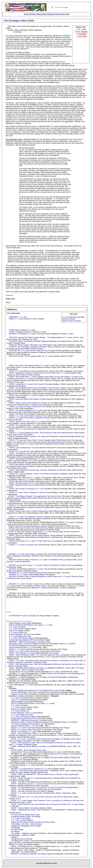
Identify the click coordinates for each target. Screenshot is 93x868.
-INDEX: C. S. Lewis (16, 319)
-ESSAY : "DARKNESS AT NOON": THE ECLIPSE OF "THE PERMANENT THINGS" (42, 810)
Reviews (33, 14)
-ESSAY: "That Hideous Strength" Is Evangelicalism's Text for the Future (35, 496)
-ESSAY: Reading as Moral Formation (22, 436)
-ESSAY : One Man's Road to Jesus (24, 791)
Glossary (50, 14)
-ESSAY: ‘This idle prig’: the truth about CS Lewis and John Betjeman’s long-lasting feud (41, 453)
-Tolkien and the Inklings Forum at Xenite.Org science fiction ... (34, 822)
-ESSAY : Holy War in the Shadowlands (25, 782)
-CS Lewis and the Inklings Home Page (25, 815)
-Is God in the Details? (19, 692)
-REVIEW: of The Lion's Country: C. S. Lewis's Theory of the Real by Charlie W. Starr (40, 565)
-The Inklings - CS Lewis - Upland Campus (26, 824)
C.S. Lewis (81, 29)
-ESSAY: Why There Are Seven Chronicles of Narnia (28, 528)
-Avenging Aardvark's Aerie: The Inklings (25, 816)
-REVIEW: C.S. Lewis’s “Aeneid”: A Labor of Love (27, 584)
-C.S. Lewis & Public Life (18, 632)
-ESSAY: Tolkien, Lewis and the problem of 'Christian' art (29, 403)
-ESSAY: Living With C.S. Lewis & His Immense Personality (30, 384)
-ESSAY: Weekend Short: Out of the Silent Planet (27, 485)
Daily (44, 14)
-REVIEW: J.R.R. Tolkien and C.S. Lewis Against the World (30, 593)
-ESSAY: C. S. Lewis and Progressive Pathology (26, 506)
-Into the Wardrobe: (16, 634)
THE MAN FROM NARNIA (58, 677)
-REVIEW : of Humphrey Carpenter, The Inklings (28, 854)
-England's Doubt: (17, 694)
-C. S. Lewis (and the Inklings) (22, 820)
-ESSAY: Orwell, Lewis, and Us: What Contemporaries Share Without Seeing (37, 511)
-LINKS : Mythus (17, 850)
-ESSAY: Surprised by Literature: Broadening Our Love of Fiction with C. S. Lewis (38, 373)
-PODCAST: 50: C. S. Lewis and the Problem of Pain (28, 351)
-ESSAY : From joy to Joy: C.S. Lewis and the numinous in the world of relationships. (42, 797)
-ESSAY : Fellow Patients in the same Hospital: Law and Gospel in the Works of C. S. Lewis (44, 804)
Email (67, 14)
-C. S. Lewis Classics (16, 629)
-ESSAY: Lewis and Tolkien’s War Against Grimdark (27, 399)
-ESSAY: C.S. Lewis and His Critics (22, 451)
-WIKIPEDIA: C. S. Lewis (18, 317)
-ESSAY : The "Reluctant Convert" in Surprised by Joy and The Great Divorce (39, 787)
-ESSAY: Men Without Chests (19, 464)
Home (26, 14)
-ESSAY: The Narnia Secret (19, 414)
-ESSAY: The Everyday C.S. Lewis (21, 653)
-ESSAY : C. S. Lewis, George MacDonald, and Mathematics (33, 793)
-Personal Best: (14, 672)
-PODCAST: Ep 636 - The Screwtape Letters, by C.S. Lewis (30, 356)
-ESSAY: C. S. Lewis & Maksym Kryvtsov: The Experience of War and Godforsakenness (41, 433)
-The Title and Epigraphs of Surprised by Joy (25, 646)
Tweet (8, 303)
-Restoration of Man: (16, 644)
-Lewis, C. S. (15, 700)
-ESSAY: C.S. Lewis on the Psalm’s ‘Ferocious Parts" (28, 416)
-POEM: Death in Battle (17, 330)
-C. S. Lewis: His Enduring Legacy (21, 638)
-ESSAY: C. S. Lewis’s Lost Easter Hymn (24, 545)
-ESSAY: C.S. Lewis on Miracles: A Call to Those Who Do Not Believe (34, 474)
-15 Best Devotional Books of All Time (22, 640)
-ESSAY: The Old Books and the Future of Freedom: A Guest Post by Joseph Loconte (40, 388)
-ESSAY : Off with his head (20, 778)
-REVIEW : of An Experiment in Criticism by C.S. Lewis (31, 769)
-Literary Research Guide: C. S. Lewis (22, 647)
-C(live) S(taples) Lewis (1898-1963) (22, 623)
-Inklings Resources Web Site (22, 839)
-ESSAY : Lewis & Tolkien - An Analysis (25, 808)
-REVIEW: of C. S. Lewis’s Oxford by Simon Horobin (28, 573)
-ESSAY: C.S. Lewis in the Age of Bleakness (25, 407)
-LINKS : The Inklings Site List (22, 846)
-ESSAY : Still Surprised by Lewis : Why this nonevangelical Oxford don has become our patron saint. (46, 664)
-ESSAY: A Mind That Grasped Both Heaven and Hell (28, 526)
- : (9, 612)
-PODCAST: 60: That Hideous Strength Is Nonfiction (28, 347)
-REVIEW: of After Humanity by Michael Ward (48, 556)
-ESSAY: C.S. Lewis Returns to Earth (22, 371)
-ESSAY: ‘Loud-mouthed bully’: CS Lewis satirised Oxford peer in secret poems (38, 448)
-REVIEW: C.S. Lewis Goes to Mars (22, 554)
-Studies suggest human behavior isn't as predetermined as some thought (38, 690)
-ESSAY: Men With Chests (18, 481)
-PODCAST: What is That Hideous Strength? (25, 341)
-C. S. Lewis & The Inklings (21, 818)
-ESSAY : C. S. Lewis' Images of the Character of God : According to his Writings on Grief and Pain (47, 801)
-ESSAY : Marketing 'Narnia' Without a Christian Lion (28, 668)
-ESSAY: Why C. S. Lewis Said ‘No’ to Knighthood (27, 429)
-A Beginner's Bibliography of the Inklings (26, 826)
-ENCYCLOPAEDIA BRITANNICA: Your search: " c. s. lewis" (31, 625)
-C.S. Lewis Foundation (17, 627)
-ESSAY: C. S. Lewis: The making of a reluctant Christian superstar (33, 517)
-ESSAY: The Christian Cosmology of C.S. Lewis (26, 489)
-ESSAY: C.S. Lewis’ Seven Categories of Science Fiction (30, 492)
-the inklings (15, 831)
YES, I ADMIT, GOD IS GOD (73, 681)
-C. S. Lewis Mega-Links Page (20, 636)
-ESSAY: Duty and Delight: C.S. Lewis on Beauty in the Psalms (32, 395)
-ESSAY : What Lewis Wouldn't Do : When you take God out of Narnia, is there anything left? (45, 774)
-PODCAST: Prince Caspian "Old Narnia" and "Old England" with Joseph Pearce (38, 345)
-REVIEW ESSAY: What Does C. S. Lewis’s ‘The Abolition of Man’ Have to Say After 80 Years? (43, 478)
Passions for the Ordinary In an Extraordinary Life (65, 674)
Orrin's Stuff (59, 14)
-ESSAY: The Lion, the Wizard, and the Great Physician (29, 535)
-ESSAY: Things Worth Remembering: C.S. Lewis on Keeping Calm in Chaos (37, 459)
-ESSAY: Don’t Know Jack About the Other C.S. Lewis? (29, 365)
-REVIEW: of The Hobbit (18, 334)
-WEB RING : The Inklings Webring (24, 852)
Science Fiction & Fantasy (71, 321)
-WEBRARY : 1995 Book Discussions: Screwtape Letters (29, 642)
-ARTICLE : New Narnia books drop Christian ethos (30, 771)
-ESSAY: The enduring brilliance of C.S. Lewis (25, 410)
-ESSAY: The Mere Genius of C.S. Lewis (23, 483)
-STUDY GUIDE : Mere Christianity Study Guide (26, 670)
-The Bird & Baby (17, 830)
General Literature (69, 319)
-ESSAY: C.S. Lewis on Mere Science (22, 651)
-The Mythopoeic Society (20, 841)
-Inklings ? (14, 837)
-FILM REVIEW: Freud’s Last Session (22, 616)
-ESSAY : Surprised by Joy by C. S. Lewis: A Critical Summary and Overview (39, 784)
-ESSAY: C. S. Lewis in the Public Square (24, 649)
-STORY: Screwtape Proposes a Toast (23, 332)
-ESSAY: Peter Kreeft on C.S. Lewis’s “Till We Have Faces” (30, 541)
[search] (68, 8)
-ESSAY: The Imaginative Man (20, 425)
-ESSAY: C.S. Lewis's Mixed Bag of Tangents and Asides (29, 418)
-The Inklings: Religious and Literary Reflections (29, 833)
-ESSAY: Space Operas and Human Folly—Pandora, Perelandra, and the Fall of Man (40, 470)
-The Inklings (15, 828)
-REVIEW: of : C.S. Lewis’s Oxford (21, 575)
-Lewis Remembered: (16, 685)
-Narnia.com (13, 631)
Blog (39, 14)
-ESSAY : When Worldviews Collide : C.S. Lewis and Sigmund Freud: (34, 655)
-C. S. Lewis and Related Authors (23, 698)
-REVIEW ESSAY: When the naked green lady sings (28, 502)
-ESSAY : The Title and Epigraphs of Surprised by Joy (30, 789)
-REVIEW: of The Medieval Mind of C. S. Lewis (26, 569)
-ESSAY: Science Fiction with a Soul (22, 422)
